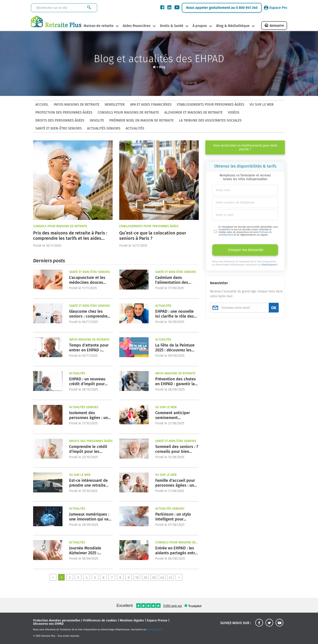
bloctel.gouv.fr (270, 265)
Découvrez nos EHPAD (48, 624)
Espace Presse (157, 620)
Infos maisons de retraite (77, 104)
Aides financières (136, 26)
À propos (200, 26)
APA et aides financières (151, 104)
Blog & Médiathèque (233, 26)
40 (162, 578)
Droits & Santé (172, 26)
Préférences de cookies (100, 620)
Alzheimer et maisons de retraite (193, 112)
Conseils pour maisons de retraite (128, 112)
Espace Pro (275, 8)
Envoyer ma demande (246, 250)
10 (137, 578)
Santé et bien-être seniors (59, 128)
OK (274, 308)
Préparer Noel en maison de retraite (141, 120)
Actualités (135, 128)
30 (154, 578)
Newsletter (115, 104)
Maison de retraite (98, 26)
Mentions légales (132, 620)
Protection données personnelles (57, 620)
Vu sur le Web (262, 104)
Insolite (97, 120)
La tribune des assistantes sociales (210, 120)
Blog (162, 67)
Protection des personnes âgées (64, 112)
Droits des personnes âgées (60, 120)
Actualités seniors (104, 128)
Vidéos (234, 112)
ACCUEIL (42, 104)
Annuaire (277, 26)
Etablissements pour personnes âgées (211, 104)
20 (145, 578)
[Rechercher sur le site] (57, 8)
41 (171, 578)
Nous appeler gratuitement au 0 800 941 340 (222, 8)
